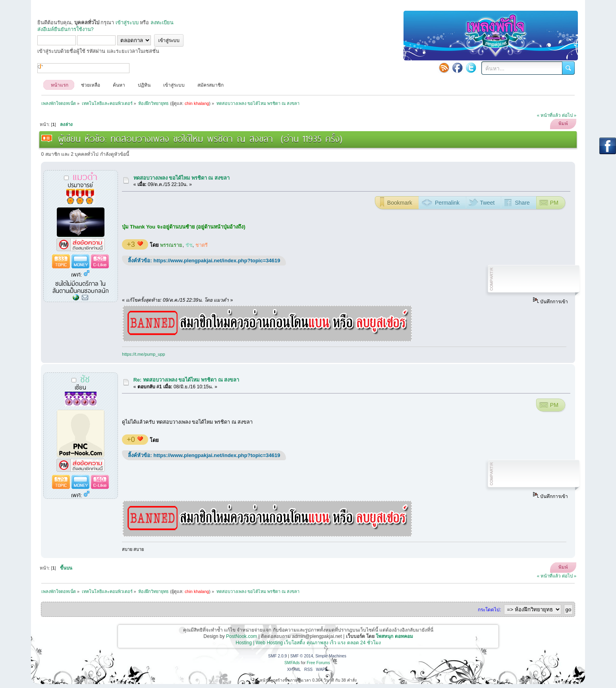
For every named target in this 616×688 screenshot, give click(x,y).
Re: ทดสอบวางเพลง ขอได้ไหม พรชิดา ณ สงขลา (186, 380)
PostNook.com (241, 636)
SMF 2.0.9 (277, 656)
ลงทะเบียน (162, 22)
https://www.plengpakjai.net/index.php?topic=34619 (217, 261)
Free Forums (318, 663)
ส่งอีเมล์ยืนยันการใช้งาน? (66, 29)
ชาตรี (202, 245)
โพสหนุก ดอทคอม (394, 636)
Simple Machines (331, 656)
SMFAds (292, 663)
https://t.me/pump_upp (143, 354)
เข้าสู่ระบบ (127, 22)
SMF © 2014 (302, 656)
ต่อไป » (569, 115)
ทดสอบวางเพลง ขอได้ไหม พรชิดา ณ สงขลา (182, 178)
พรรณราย (171, 245)
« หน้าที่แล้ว (549, 115)
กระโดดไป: (489, 610)
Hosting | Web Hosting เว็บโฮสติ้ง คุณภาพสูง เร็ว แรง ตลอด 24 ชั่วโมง (308, 643)
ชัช (189, 245)
